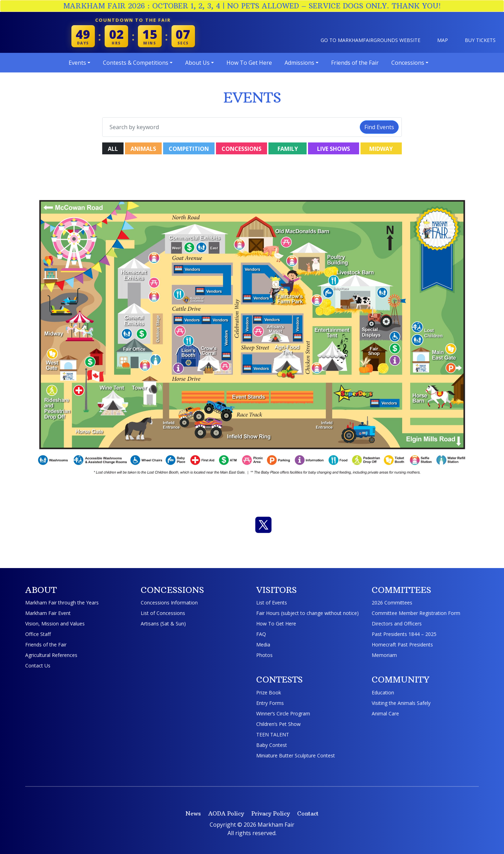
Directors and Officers (397, 624)
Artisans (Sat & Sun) (163, 624)
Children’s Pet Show (278, 724)
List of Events (272, 603)
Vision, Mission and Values (55, 624)
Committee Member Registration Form (416, 613)
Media (263, 645)
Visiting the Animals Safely (401, 703)
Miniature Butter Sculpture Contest (296, 755)
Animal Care (385, 713)
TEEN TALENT (273, 734)
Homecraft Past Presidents (402, 645)
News (193, 813)
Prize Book (269, 692)
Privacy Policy (271, 813)
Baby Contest (272, 745)
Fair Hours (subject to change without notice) (307, 613)
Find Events (379, 127)
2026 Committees (392, 603)
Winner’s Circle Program (283, 713)
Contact (308, 813)
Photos (264, 655)
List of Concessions (163, 613)
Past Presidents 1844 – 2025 (404, 634)
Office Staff (38, 634)
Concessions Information (169, 603)
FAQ (261, 634)
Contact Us (38, 666)
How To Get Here (276, 624)
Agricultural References (51, 655)
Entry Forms (270, 703)
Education (383, 692)
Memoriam (384, 655)
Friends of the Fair (46, 645)
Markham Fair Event (48, 613)
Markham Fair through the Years (62, 603)
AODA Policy (226, 813)
